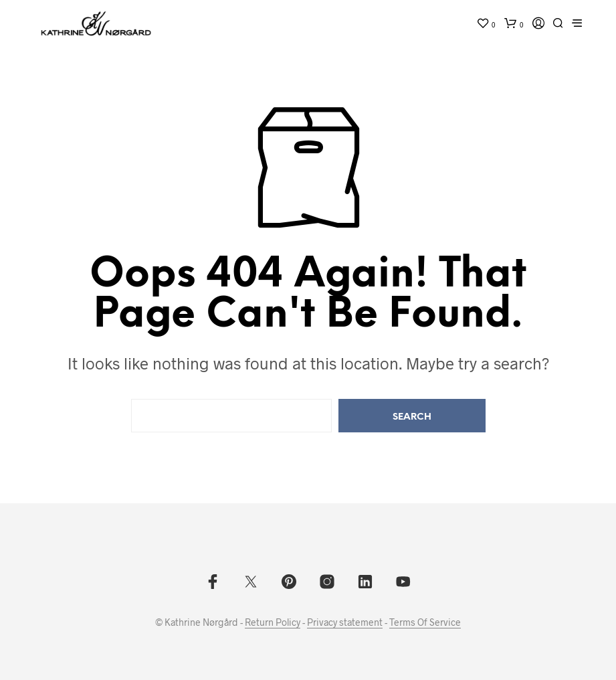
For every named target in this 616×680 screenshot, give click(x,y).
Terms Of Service (425, 622)
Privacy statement (345, 622)
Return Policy (273, 622)
